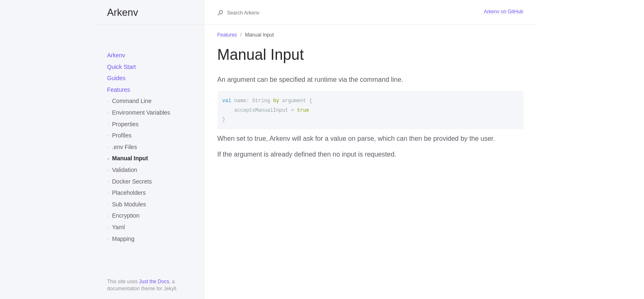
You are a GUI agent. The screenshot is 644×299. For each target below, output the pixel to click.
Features (119, 90)
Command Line (132, 101)
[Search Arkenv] (355, 13)
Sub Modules (129, 204)
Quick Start (122, 67)
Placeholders (129, 193)
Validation (125, 170)
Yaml (119, 227)
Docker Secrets (132, 181)
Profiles (122, 135)
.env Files (125, 147)
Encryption (126, 216)
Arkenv (123, 12)
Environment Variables (141, 113)
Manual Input (130, 158)
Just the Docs (154, 282)
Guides (116, 78)
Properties (126, 124)
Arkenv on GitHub (504, 12)
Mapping (123, 239)
